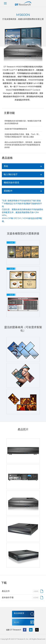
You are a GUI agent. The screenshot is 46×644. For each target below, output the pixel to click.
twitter (37, 630)
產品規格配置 (19, 613)
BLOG (16, 622)
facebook (25, 630)
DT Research (23, 3)
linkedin (31, 630)
